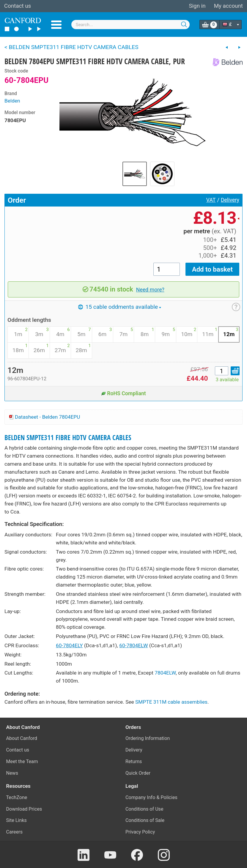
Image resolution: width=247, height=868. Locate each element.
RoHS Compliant (124, 393)
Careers (15, 832)
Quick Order (138, 773)
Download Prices (24, 809)
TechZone (17, 797)
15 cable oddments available (120, 307)
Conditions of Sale (145, 820)
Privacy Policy (140, 832)
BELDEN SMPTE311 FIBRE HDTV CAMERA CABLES (68, 438)
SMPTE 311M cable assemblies (171, 702)
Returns (134, 761)
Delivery (230, 200)
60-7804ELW (133, 645)
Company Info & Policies (151, 797)
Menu (56, 25)
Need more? (150, 290)
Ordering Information (148, 738)
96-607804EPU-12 (27, 379)
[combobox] (130, 25)
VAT (211, 200)
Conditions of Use (144, 809)
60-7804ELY (69, 645)
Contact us (18, 6)
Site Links (16, 820)
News (12, 773)
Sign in (197, 6)
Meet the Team (22, 761)
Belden (12, 101)
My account (228, 6)
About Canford (22, 738)
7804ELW (165, 673)
